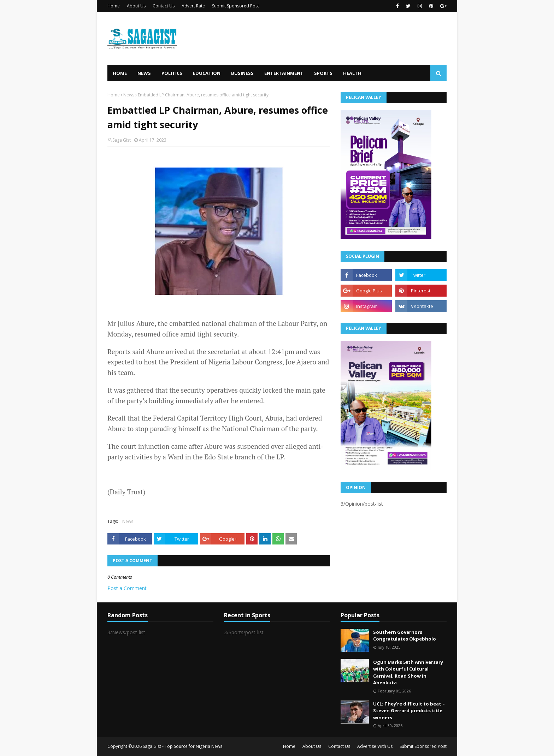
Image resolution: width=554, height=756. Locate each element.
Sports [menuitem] (323, 73)
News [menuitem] (144, 73)
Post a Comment (127, 588)
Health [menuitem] (352, 73)
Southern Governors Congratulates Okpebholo (405, 636)
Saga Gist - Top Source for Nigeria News (182, 746)
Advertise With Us (375, 746)
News (129, 95)
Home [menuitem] (120, 73)
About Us (136, 6)
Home (114, 6)
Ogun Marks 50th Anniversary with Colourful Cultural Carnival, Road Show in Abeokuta (408, 672)
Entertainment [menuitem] (284, 73)
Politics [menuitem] (172, 73)
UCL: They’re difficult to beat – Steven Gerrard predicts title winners (409, 711)
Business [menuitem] (242, 73)
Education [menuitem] (207, 73)
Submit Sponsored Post (235, 6)
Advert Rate (193, 6)
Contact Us (164, 6)
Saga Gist (122, 140)
